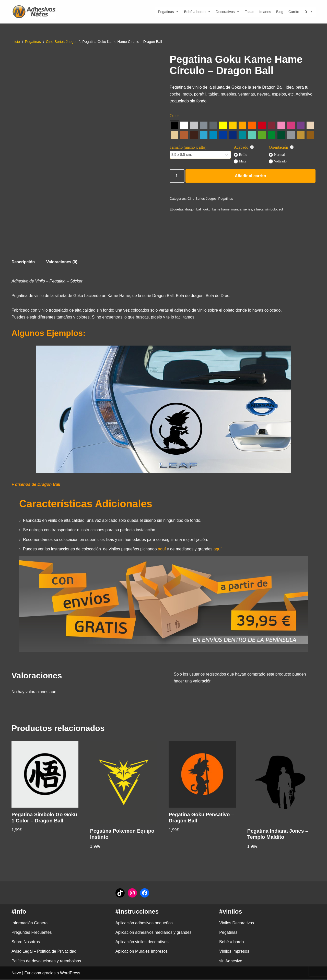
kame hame (221, 209)
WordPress (70, 973)
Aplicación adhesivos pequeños (144, 923)
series (248, 209)
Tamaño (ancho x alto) (188, 147)
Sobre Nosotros (26, 942)
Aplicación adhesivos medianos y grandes (154, 933)
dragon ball (193, 209)
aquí (162, 549)
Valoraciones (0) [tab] (62, 262)
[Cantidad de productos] (177, 176)
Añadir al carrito (250, 176)
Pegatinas (168, 12)
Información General (30, 923)
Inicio (16, 42)
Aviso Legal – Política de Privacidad (44, 952)
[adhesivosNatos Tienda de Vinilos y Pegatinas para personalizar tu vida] (35, 12)
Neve (16, 973)
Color (174, 116)
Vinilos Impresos (234, 952)
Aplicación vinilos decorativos (142, 942)
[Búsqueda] (309, 12)
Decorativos (228, 12)
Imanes (265, 12)
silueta (259, 209)
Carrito (294, 12)
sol (281, 209)
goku (207, 209)
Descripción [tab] (23, 262)
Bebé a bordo (197, 12)
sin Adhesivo (231, 961)
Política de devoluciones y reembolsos (46, 961)
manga (237, 209)
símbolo (271, 209)
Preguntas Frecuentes (32, 933)
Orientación (281, 147)
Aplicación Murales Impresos (142, 952)
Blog (280, 12)
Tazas (249, 12)
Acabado (244, 147)
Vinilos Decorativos (237, 923)
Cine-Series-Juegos (62, 42)
